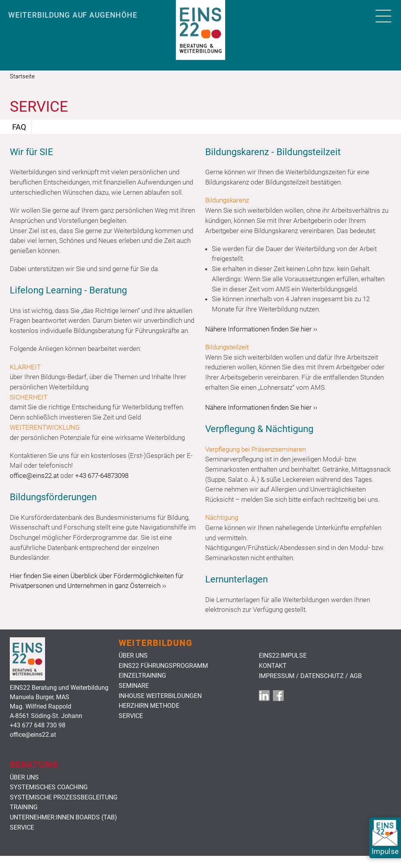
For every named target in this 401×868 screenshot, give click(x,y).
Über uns (133, 656)
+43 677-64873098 (102, 476)
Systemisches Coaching (49, 787)
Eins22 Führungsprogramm (163, 666)
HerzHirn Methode (149, 706)
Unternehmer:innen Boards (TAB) (63, 817)
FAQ (19, 127)
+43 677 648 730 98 (38, 725)
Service (131, 716)
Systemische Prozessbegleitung (64, 797)
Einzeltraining (142, 676)
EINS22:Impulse (283, 656)
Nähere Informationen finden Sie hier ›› (261, 329)
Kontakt (273, 666)
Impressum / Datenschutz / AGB (310, 676)
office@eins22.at (34, 476)
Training (24, 807)
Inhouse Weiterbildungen (160, 696)
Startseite (22, 76)
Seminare (134, 686)
